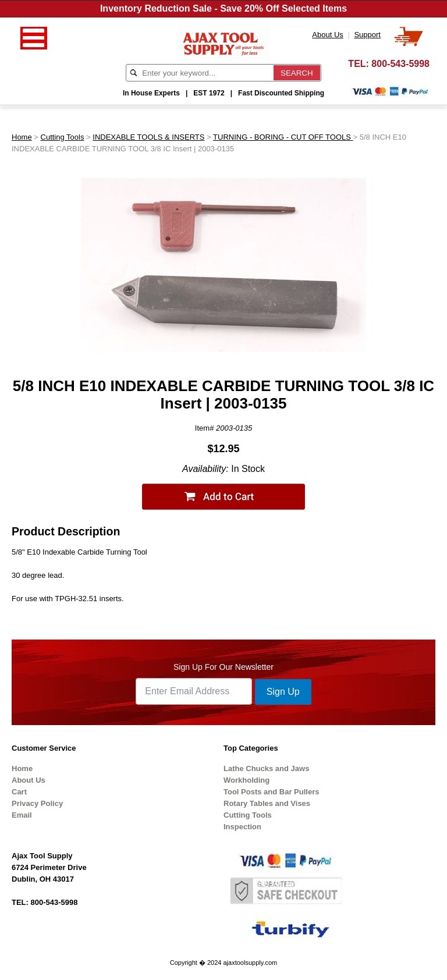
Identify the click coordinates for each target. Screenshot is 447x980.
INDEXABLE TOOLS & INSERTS (148, 137)
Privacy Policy (37, 803)
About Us (29, 780)
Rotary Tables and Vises (267, 803)
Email (22, 815)
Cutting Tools (63, 137)
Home (22, 137)
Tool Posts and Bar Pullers (271, 792)
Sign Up (283, 692)
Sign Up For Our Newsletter (223, 667)
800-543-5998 (400, 64)
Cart (19, 792)
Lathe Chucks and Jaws (266, 768)
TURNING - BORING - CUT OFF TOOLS (283, 137)
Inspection (242, 827)
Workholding (246, 780)
